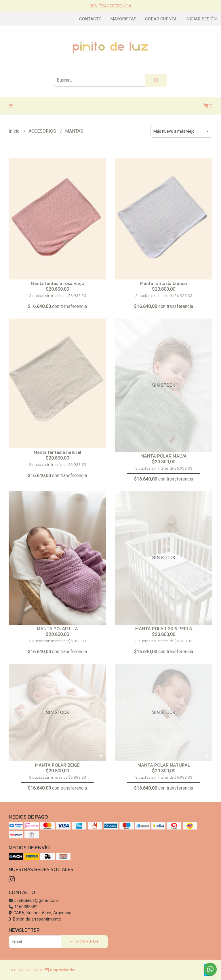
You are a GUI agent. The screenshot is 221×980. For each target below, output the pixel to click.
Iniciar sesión (201, 19)
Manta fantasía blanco (164, 283)
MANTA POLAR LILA (57, 628)
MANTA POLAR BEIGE (57, 765)
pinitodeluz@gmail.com (33, 901)
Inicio (15, 131)
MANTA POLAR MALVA (164, 456)
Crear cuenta (161, 19)
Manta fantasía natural (58, 452)
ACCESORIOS (43, 131)
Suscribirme (84, 942)
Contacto (90, 19)
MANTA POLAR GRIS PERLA (164, 628)
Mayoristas (123, 19)
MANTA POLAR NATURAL (164, 765)
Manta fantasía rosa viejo (58, 283)
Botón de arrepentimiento (35, 919)
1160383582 (23, 907)
